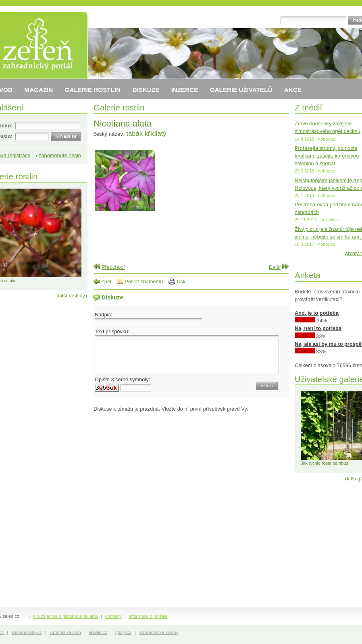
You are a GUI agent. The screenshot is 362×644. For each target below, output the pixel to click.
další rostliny (71, 296)
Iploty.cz (123, 632)
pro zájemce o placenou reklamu (66, 616)
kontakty (114, 616)
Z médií (308, 107)
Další (275, 267)
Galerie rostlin (119, 107)
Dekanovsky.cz (27, 632)
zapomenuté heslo (60, 155)
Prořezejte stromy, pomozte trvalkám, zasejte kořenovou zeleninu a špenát (327, 156)
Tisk (181, 281)
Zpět (106, 281)
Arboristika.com (66, 632)
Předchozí (113, 267)
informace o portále (148, 616)
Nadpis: (103, 315)
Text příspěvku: (112, 331)
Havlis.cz (98, 632)
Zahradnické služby (159, 632)
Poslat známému (144, 281)
